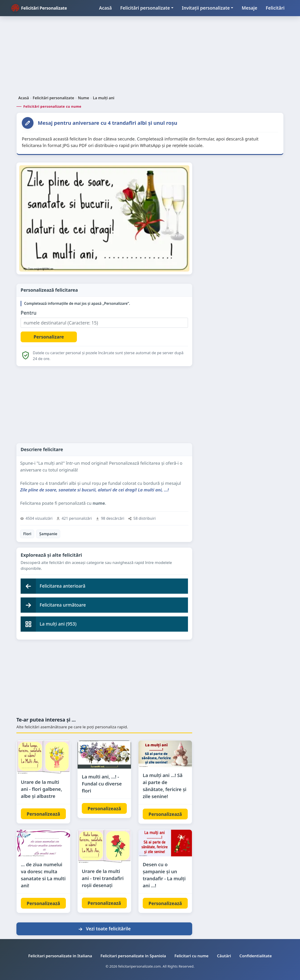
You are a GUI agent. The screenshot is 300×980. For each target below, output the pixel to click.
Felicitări (275, 8)
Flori (27, 534)
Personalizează (43, 814)
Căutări (224, 956)
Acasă (105, 8)
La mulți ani (104, 98)
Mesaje (249, 8)
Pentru (28, 313)
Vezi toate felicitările (104, 929)
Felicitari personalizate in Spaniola (133, 956)
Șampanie (48, 534)
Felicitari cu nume (191, 956)
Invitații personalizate (206, 8)
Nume (83, 98)
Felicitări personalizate (145, 8)
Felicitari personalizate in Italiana (60, 956)
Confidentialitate (256, 956)
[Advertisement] (150, 58)
